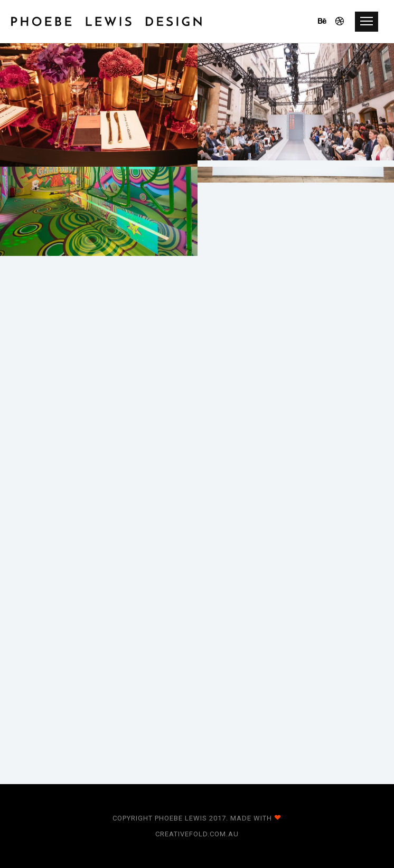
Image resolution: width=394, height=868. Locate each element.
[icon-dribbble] (340, 21)
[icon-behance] (325, 21)
